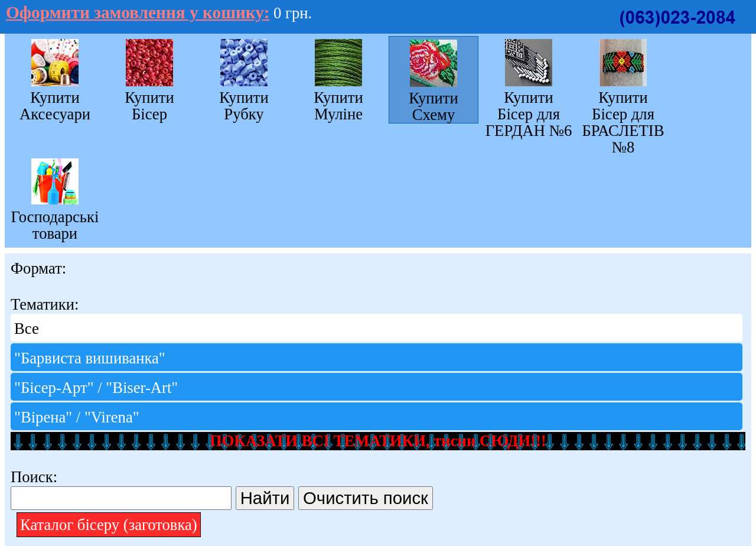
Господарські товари (55, 225)
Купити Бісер (149, 105)
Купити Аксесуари (55, 105)
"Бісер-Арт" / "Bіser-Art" (96, 388)
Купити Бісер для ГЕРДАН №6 (529, 114)
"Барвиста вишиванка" (90, 358)
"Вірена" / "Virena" (77, 417)
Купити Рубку (244, 105)
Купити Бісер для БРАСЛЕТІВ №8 (623, 122)
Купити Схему (434, 106)
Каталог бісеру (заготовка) (109, 525)
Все (27, 329)
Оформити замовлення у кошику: (138, 12)
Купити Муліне (338, 105)
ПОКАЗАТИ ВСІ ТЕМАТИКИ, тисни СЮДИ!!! (378, 441)
